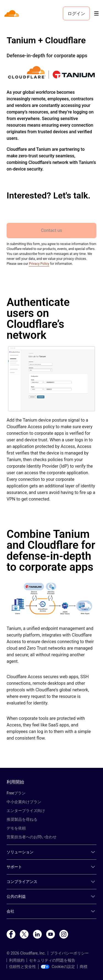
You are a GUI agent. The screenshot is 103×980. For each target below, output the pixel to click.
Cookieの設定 (58, 967)
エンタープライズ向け (26, 811)
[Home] (12, 13)
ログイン (76, 13)
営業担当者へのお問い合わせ (32, 837)
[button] (51, 379)
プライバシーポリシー (69, 953)
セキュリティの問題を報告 (52, 960)
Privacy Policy (39, 264)
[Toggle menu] (96, 14)
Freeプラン (16, 793)
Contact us (51, 230)
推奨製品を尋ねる (22, 819)
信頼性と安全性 (23, 967)
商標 (83, 967)
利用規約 (17, 960)
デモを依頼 (16, 828)
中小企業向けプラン (24, 802)
